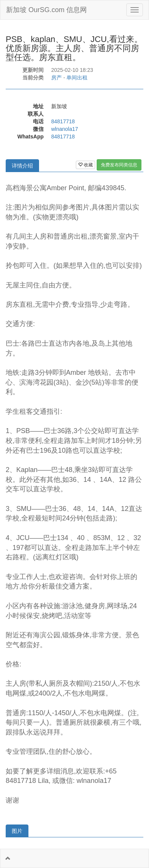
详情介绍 (22, 166)
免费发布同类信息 (119, 165)
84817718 (63, 121)
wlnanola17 (65, 129)
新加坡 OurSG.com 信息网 (46, 10)
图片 (17, 831)
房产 (56, 78)
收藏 (85, 165)
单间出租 (77, 78)
